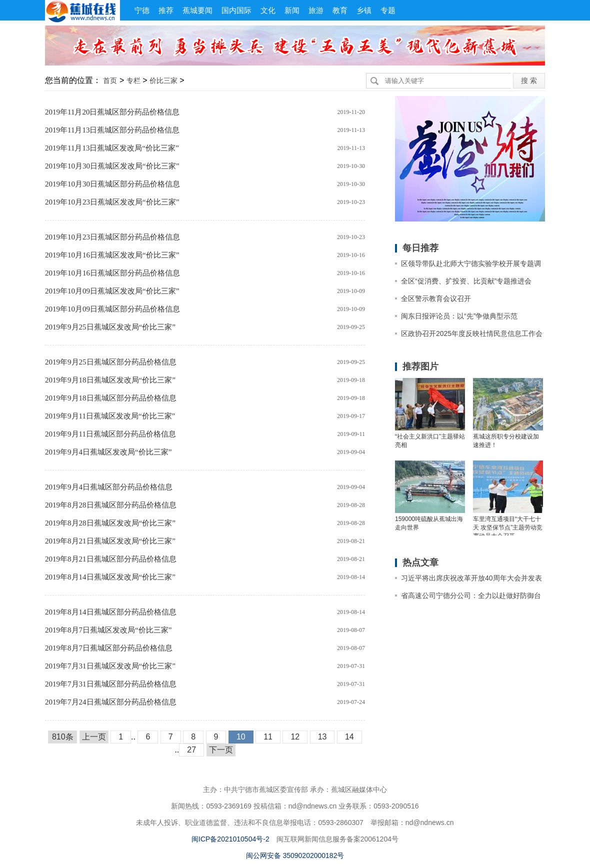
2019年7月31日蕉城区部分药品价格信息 (111, 684)
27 (191, 750)
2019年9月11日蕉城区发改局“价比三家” (110, 416)
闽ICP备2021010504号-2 (230, 839)
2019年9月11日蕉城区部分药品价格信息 (110, 434)
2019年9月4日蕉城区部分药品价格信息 (109, 487)
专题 (388, 10)
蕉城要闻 (197, 10)
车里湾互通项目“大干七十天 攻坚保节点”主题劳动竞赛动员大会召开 (508, 527)
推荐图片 (420, 366)
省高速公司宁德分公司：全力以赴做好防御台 (471, 595)
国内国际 (236, 10)
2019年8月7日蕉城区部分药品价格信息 (109, 648)
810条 (63, 737)
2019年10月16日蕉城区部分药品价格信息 (112, 273)
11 (268, 737)
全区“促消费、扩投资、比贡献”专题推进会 (466, 281)
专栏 (133, 80)
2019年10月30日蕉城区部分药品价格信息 (112, 184)
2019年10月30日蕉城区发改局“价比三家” (112, 166)
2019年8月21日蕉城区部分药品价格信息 (111, 559)
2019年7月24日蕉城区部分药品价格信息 (111, 702)
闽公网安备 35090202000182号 (295, 855)
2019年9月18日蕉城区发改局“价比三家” (110, 380)
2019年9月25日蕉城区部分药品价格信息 (111, 362)
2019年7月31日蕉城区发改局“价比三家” (110, 666)
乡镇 (364, 10)
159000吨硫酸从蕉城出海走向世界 (429, 523)
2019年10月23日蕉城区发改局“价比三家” (112, 202)
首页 (110, 80)
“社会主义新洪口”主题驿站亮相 (430, 441)
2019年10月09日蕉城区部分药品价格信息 (112, 309)
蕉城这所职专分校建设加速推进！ (506, 441)
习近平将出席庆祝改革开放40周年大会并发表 (471, 578)
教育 (340, 10)
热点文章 (420, 562)
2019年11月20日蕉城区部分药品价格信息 (112, 112)
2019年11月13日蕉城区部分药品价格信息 (112, 130)
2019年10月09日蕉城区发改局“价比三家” (112, 291)
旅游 (316, 10)
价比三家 (163, 80)
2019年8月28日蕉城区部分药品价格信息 (111, 505)
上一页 (94, 737)
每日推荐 (420, 248)
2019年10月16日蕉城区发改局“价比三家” (112, 255)
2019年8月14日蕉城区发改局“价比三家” (110, 577)
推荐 (166, 10)
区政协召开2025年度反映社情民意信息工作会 (472, 333)
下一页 (221, 750)
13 (322, 737)
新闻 (292, 10)
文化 (268, 10)
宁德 (142, 10)
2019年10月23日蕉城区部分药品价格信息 (112, 237)
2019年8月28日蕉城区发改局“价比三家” (110, 523)
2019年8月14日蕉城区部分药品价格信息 (111, 612)
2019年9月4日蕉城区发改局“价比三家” (108, 452)
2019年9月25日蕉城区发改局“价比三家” (110, 327)
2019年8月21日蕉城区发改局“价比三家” (110, 541)
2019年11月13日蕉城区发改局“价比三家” (112, 148)
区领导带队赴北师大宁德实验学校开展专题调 (471, 263)
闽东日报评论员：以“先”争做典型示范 (459, 316)
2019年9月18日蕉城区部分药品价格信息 (111, 398)
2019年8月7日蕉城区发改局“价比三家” (108, 630)
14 (349, 737)
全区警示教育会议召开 (436, 298)
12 (295, 737)
